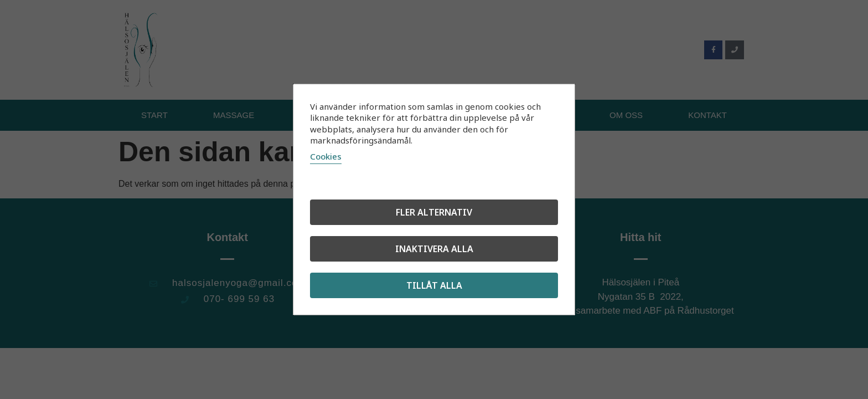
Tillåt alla (434, 285)
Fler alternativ (434, 212)
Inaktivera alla (434, 249)
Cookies (326, 156)
